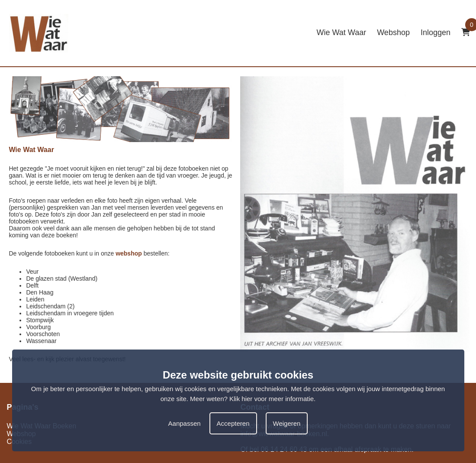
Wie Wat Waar (342, 32)
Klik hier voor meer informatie (272, 399)
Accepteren (233, 423)
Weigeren (287, 423)
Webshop (393, 32)
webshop (129, 253)
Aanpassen (185, 423)
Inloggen (436, 32)
